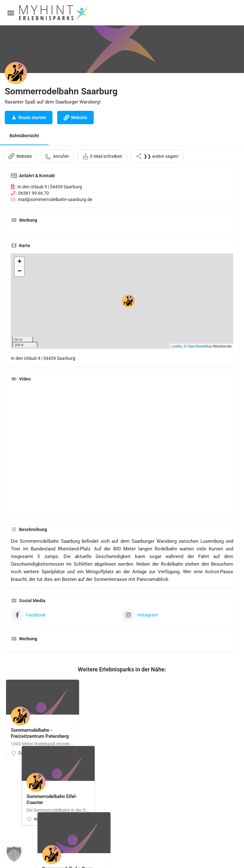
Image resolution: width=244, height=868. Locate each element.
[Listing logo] (16, 73)
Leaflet (176, 346)
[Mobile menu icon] (11, 13)
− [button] (20, 272)
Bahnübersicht (24, 136)
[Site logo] (55, 13)
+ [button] (20, 262)
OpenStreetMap (200, 346)
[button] (14, 854)
